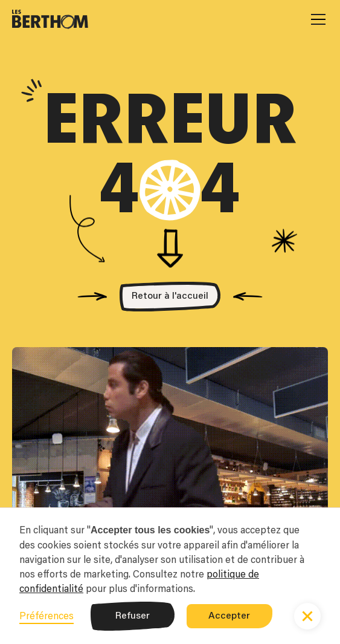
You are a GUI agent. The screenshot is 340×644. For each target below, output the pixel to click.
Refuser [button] (133, 616)
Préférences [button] (47, 616)
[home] (50, 19)
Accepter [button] (229, 616)
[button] (316, 19)
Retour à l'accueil (170, 296)
